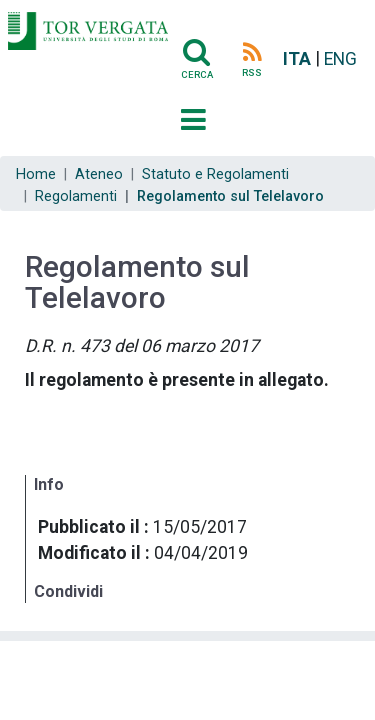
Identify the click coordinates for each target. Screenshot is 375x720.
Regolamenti (76, 196)
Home (36, 174)
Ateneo (99, 174)
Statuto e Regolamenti (215, 174)
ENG (340, 59)
